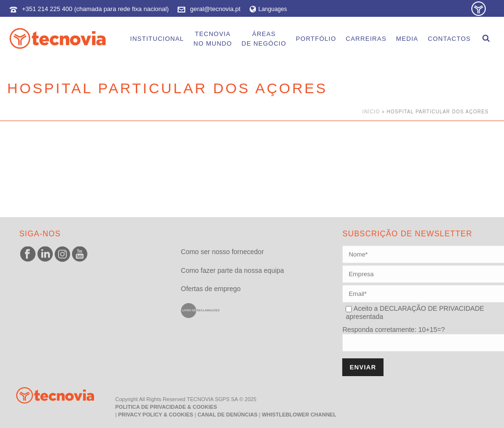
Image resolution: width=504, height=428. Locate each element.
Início (371, 112)
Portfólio (316, 39)
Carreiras (366, 39)
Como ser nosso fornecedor (222, 252)
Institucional (157, 39)
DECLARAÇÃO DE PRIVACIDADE (431, 308)
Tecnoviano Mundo (213, 39)
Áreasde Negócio (264, 39)
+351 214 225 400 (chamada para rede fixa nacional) (96, 9)
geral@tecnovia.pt (215, 9)
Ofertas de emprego (211, 289)
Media (407, 39)
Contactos (449, 39)
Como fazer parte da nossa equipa (233, 270)
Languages (268, 9)
